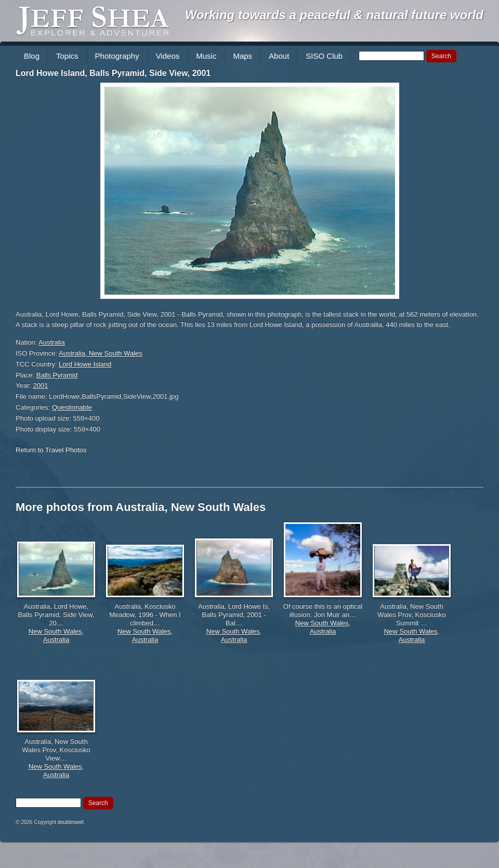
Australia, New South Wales (101, 353)
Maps (242, 56)
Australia (52, 342)
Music (206, 56)
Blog (32, 56)
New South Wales (55, 631)
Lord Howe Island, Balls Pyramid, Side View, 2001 (113, 73)
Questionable (72, 407)
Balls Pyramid (57, 375)
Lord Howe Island (85, 364)
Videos (168, 56)
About (279, 56)
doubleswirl (71, 822)
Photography (117, 56)
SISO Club (324, 56)
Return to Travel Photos (51, 450)
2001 (41, 385)
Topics (67, 56)
